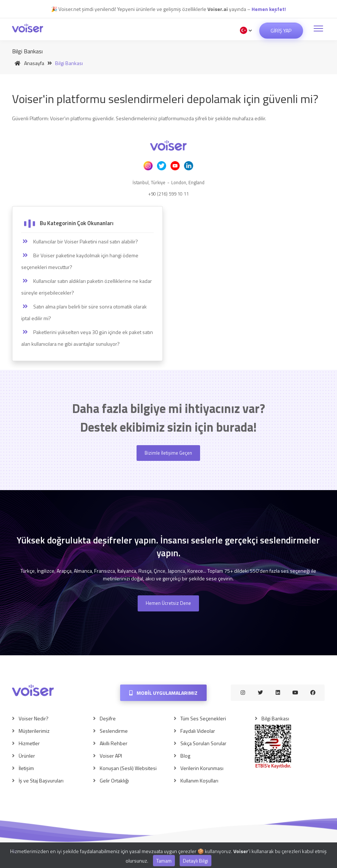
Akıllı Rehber (114, 743)
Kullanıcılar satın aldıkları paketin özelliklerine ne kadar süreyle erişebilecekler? (87, 287)
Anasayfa (28, 63)
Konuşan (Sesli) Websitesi (128, 768)
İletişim (26, 768)
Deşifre (108, 718)
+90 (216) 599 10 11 (168, 194)
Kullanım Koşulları (199, 780)
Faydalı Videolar (198, 731)
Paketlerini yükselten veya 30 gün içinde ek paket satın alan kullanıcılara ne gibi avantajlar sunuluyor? (87, 338)
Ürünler (27, 756)
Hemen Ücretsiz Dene (168, 603)
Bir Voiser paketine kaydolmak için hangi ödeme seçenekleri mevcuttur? (80, 261)
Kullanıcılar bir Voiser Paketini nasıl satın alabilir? (80, 242)
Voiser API (111, 756)
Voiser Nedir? (34, 718)
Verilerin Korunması (202, 768)
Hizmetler (29, 743)
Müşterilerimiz (34, 731)
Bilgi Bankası (275, 718)
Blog (185, 756)
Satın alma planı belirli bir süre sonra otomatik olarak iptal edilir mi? (84, 312)
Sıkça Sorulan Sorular (203, 743)
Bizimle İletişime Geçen (168, 453)
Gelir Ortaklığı (114, 780)
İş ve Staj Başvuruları (41, 780)
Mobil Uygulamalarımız (163, 693)
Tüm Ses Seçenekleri (203, 718)
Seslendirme (114, 731)
